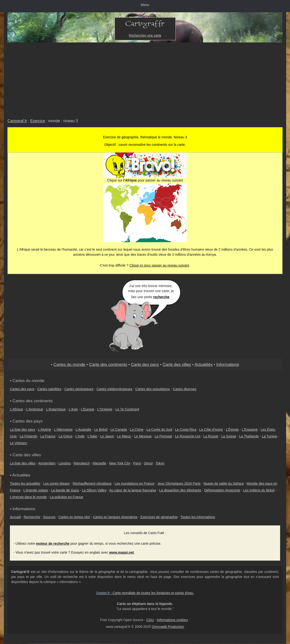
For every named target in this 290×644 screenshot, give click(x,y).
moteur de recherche (53, 543)
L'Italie (92, 436)
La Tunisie (269, 436)
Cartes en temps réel (74, 517)
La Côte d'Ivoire (211, 429)
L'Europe (88, 409)
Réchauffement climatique (92, 483)
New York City (120, 463)
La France (48, 436)
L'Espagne (250, 429)
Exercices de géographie (159, 517)
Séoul (148, 463)
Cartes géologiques (79, 389)
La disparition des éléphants (180, 490)
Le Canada (119, 429)
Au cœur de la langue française (133, 490)
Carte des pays (145, 364)
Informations (228, 364)
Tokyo (160, 463)
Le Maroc (124, 436)
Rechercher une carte (145, 35)
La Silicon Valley (94, 490)
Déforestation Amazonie (222, 490)
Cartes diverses (185, 389)
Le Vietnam (18, 443)
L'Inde (80, 436)
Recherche (32, 517)
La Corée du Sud (159, 429)
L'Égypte (232, 429)
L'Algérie (45, 429)
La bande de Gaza (65, 490)
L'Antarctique (56, 409)
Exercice (38, 121)
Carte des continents (108, 364)
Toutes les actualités (25, 483)
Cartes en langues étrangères (115, 517)
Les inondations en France (135, 483)
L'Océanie (105, 409)
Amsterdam (47, 463)
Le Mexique (143, 436)
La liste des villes (23, 463)
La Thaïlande (249, 436)
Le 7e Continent (127, 409)
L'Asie (73, 409)
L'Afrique (17, 409)
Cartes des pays (22, 389)
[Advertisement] (145, 79)
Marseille (99, 463)
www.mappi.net (121, 552)
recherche (161, 297)
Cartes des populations (153, 389)
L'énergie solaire (36, 490)
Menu (145, 5)
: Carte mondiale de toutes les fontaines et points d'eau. (145, 593)
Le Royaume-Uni (188, 436)
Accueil (15, 517)
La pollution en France (66, 497)
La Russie (211, 436)
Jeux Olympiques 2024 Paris (179, 483)
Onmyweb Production (168, 627)
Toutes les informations (198, 517)
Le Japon (107, 436)
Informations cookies (172, 620)
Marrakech (82, 463)
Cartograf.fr (17, 121)
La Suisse (229, 436)
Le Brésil (101, 429)
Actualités (204, 364)
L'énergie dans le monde (28, 497)
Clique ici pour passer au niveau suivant (159, 265)
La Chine (137, 429)
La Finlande (28, 436)
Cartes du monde (69, 364)
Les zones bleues (57, 483)
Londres (65, 463)
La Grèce (66, 436)
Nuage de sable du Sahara (224, 483)
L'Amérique (35, 409)
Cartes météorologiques (114, 389)
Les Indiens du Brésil (259, 490)
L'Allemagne (63, 429)
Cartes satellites (49, 389)
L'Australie (83, 429)
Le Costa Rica (186, 429)
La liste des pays (22, 429)
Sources (49, 517)
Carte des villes (177, 364)
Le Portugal (163, 436)
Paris (137, 463)
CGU (150, 620)
